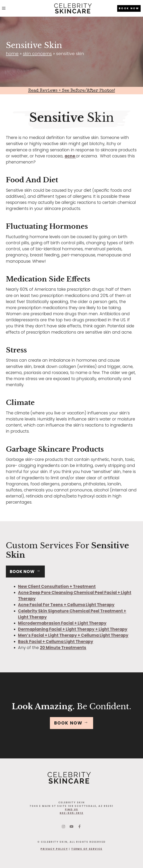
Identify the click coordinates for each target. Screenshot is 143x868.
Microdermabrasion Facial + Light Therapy (62, 623)
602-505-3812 (72, 813)
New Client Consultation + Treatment (57, 586)
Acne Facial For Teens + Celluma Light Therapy (66, 605)
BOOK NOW (129, 8)
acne (70, 156)
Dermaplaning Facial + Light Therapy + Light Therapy (73, 629)
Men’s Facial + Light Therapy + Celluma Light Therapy (73, 635)
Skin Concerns (37, 54)
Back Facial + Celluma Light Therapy (56, 641)
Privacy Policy (54, 849)
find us (72, 809)
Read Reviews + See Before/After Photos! (72, 91)
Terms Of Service (87, 849)
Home (12, 54)
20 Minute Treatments (63, 648)
